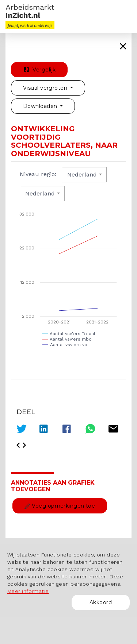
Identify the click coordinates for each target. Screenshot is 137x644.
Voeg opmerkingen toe (60, 506)
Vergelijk (39, 70)
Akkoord (101, 602)
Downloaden (41, 106)
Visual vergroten (46, 88)
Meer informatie (28, 591)
